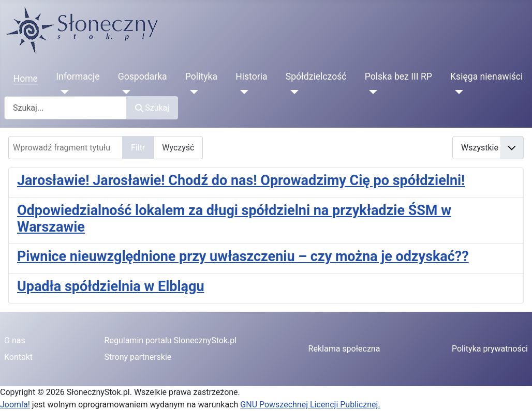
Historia (251, 77)
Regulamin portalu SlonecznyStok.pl (171, 340)
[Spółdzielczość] (292, 92)
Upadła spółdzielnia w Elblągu (110, 286)
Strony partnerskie (138, 357)
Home (26, 79)
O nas (15, 340)
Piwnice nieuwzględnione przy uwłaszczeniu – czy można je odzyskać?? (243, 256)
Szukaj (152, 108)
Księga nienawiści (486, 77)
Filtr (138, 148)
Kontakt (18, 357)
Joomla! (15, 405)
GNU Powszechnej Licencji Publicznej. (310, 405)
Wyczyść (178, 148)
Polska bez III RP (398, 77)
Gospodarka (143, 77)
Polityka (201, 77)
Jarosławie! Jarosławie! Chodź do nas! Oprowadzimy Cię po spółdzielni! (241, 180)
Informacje (78, 77)
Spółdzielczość (316, 77)
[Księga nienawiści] (457, 92)
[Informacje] (62, 92)
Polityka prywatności (490, 349)
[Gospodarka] (124, 92)
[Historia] (242, 92)
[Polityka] (192, 92)
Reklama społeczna (344, 349)
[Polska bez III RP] (371, 92)
